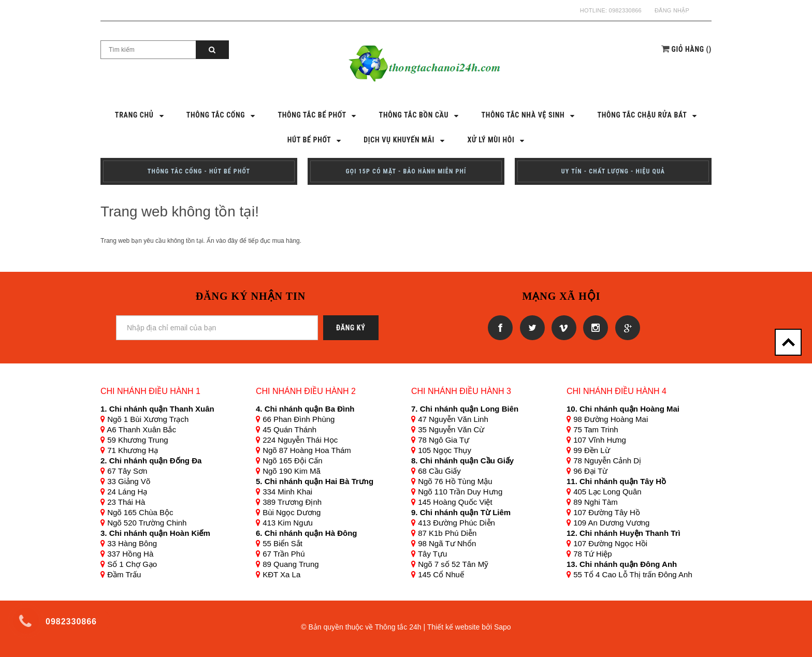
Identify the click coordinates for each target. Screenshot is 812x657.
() (692, 49)
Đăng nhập (672, 10)
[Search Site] (148, 50)
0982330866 (625, 10)
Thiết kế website (454, 627)
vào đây (227, 241)
